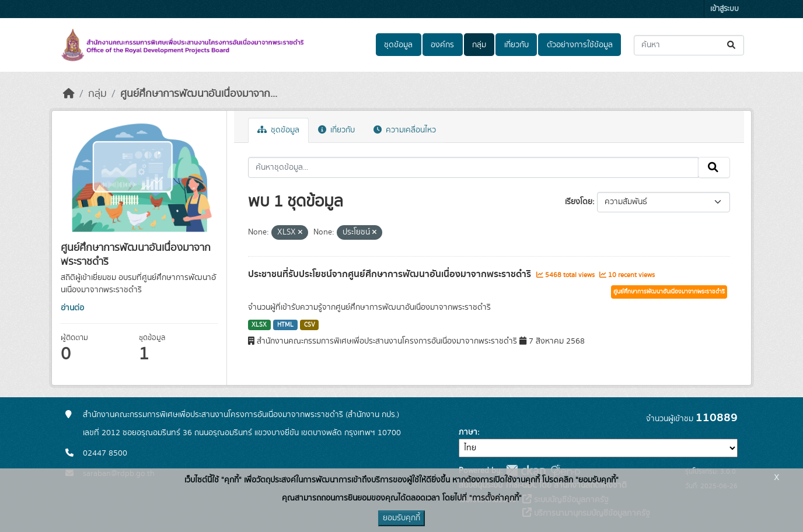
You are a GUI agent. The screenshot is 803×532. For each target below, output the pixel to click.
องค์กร (442, 45)
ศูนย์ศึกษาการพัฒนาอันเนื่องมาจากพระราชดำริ (669, 292)
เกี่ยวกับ (516, 45)
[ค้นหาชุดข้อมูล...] (689, 45)
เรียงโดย (579, 202)
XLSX (259, 325)
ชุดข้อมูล (398, 45)
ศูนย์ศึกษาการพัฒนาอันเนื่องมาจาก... (199, 94)
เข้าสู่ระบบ (725, 9)
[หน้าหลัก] (69, 94)
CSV (310, 325)
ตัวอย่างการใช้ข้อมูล (580, 45)
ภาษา (468, 432)
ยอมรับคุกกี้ (401, 518)
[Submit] (732, 45)
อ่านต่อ (72, 308)
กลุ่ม (479, 45)
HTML (285, 325)
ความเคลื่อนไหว (405, 130)
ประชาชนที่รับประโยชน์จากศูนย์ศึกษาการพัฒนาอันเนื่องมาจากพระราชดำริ (391, 274)
